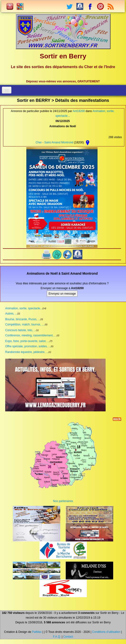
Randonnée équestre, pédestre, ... (27, 352)
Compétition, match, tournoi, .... (25, 324)
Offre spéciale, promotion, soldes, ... (28, 346)
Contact (68, 637)
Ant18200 (79, 111)
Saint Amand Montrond (59, 142)
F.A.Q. (57, 637)
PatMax (37, 632)
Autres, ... (11, 314)
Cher (39, 142)
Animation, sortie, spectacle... (24, 308)
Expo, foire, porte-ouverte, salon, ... (27, 341)
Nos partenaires (63, 501)
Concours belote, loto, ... (21, 330)
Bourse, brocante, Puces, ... (23, 319)
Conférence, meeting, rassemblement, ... (31, 335)
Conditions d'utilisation (106, 632)
